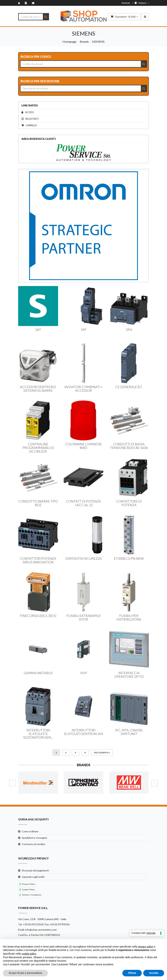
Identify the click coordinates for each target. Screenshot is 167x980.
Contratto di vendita (33, 844)
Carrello (29, 125)
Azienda (126, 3)
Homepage (69, 41)
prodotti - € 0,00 (124, 17)
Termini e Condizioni (31, 895)
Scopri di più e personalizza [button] (25, 973)
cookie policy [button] (29, 954)
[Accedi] (20, 3)
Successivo (102, 753)
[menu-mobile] (145, 17)
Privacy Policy (29, 884)
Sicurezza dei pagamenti (35, 870)
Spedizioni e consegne (34, 838)
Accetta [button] (154, 973)
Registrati (30, 119)
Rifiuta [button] (132, 973)
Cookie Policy (28, 890)
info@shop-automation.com (41, 930)
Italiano (141, 3)
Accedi (28, 112)
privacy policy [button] (146, 947)
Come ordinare (30, 831)
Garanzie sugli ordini (33, 877)
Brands (84, 41)
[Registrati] (27, 3)
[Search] (46, 17)
